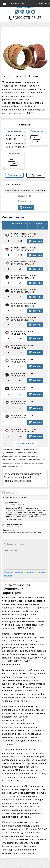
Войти (13, 4)
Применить (14, 175)
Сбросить (36, 175)
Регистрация (22, 4)
